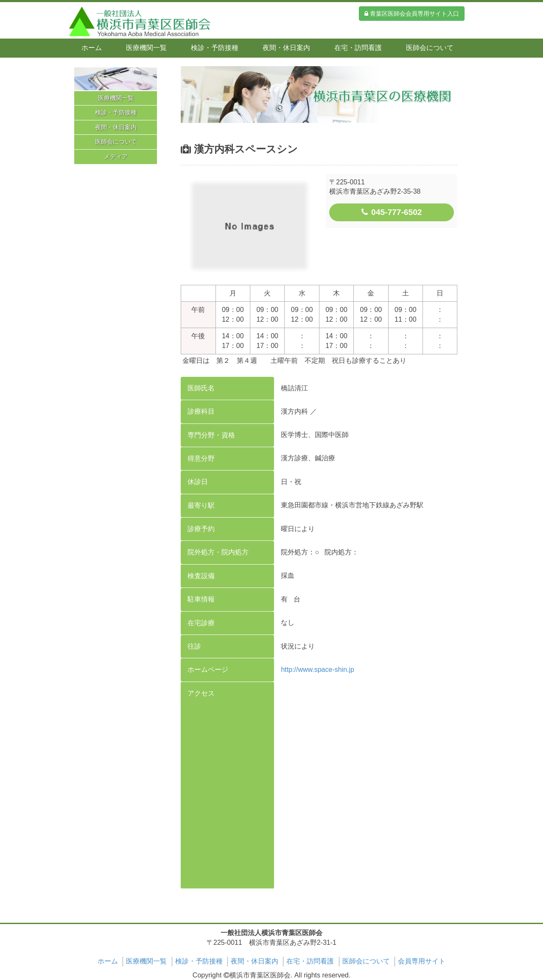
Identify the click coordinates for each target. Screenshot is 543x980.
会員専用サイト (422, 961)
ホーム (92, 48)
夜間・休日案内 (286, 48)
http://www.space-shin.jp (318, 670)
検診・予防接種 (215, 48)
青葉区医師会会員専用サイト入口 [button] (412, 14)
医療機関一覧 (146, 48)
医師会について (430, 48)
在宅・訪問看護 (358, 48)
